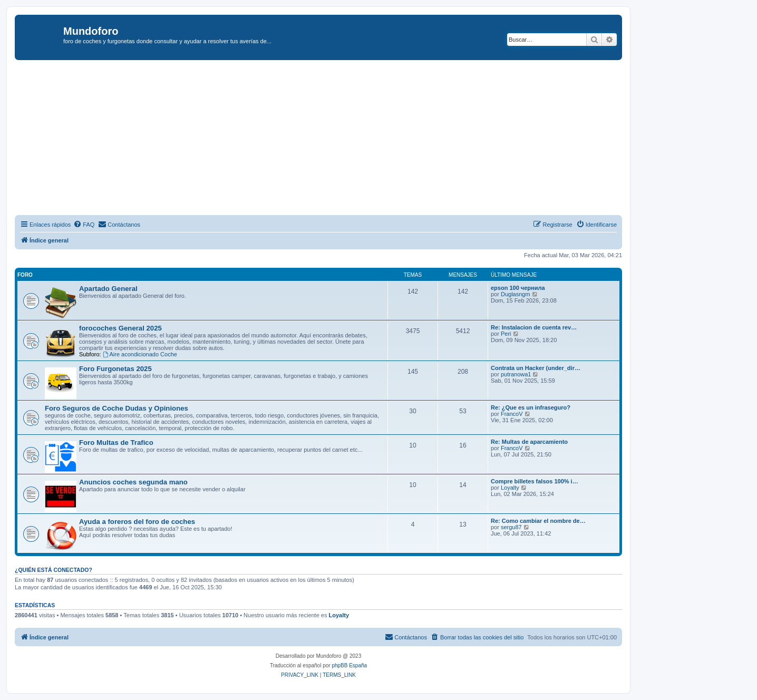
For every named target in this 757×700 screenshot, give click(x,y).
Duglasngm (516, 294)
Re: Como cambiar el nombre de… (538, 521)
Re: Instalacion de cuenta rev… (534, 327)
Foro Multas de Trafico (116, 443)
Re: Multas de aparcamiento (529, 442)
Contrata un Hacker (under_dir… (536, 368)
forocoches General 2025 (120, 328)
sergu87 (511, 527)
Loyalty (510, 488)
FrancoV (512, 414)
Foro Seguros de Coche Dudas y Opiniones (117, 408)
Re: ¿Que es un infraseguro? (531, 407)
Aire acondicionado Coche (140, 354)
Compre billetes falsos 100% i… (535, 481)
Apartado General (108, 289)
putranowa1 (516, 374)
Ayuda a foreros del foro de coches (137, 522)
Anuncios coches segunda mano (133, 482)
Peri (506, 334)
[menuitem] (84, 225)
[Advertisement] (331, 139)
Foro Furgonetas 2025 (115, 369)
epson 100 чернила (518, 288)
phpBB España (349, 665)
